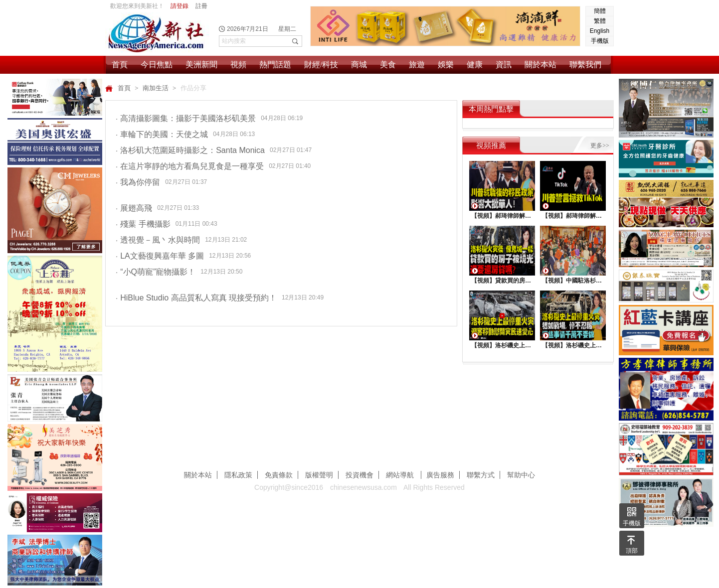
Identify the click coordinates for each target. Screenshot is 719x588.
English (600, 31)
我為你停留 (138, 182)
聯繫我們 (585, 65)
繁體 (600, 21)
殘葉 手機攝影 (143, 224)
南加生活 (156, 88)
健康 (475, 65)
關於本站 (540, 65)
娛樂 (446, 65)
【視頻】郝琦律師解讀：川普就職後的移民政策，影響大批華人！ (502, 216)
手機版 (600, 41)
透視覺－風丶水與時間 (158, 240)
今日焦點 (157, 65)
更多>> (600, 146)
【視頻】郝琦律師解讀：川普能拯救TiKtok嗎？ (573, 216)
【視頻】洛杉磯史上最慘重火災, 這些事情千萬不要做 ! (573, 345)
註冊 (201, 6)
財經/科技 (321, 65)
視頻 (238, 65)
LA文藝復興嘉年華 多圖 (160, 256)
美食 (388, 65)
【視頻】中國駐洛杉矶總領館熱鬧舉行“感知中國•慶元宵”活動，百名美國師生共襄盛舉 (573, 281)
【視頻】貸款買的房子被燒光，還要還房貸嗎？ (502, 281)
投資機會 (359, 475)
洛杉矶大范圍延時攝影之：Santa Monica (190, 150)
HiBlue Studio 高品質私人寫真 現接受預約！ (196, 298)
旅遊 (417, 65)
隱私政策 (238, 475)
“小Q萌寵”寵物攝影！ (156, 272)
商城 (359, 65)
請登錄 (180, 6)
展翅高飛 (134, 208)
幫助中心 (521, 475)
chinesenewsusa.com (363, 487)
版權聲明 (319, 475)
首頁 (120, 65)
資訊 (504, 65)
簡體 (600, 11)
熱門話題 (275, 65)
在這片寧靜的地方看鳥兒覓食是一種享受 (190, 166)
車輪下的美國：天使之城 (162, 134)
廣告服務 (440, 475)
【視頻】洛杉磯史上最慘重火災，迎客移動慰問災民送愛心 (502, 345)
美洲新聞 (201, 65)
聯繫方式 (481, 475)
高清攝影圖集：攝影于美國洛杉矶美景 (186, 118)
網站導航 (401, 475)
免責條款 (279, 475)
